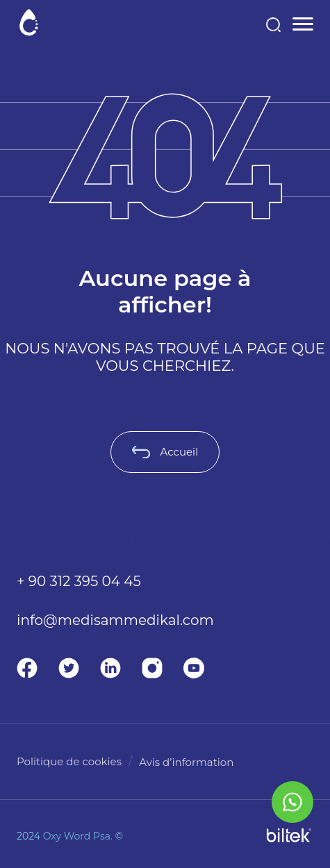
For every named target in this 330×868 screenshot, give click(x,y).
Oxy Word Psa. (78, 836)
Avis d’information (186, 762)
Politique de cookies (69, 761)
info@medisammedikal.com (115, 620)
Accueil (165, 452)
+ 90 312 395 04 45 (79, 581)
